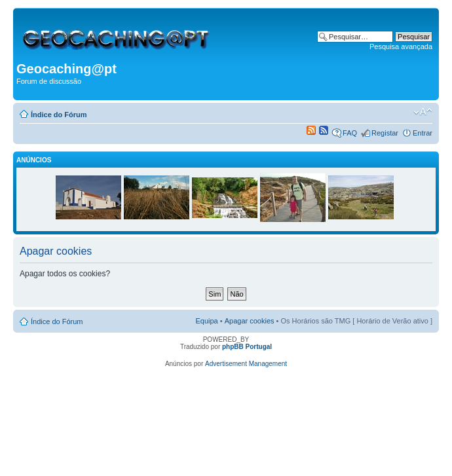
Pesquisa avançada (401, 46)
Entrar (423, 133)
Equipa (206, 321)
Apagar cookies (250, 321)
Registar (385, 133)
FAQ (350, 133)
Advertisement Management (246, 364)
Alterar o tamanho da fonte (423, 112)
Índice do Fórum (59, 115)
